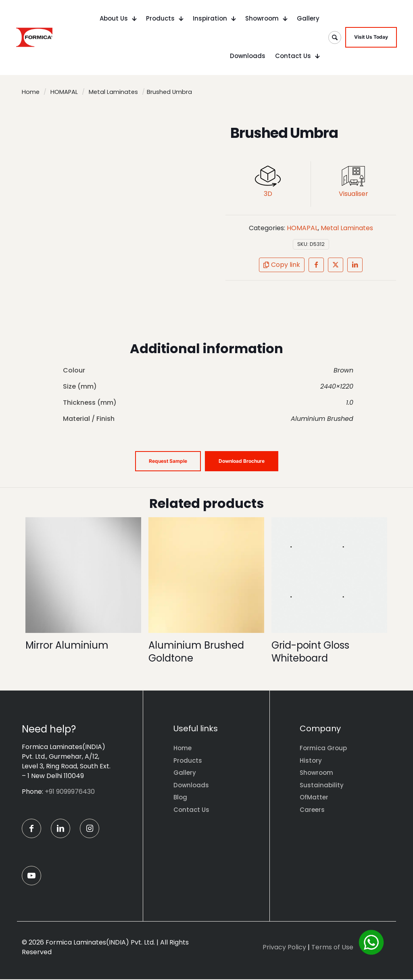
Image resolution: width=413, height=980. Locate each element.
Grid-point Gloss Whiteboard (310, 652)
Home (31, 92)
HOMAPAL (64, 92)
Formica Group (323, 748)
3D (268, 194)
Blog (180, 797)
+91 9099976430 (70, 792)
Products (188, 760)
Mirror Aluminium (67, 645)
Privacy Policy (284, 948)
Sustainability (322, 785)
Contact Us (191, 810)
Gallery (185, 773)
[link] (268, 176)
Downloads (191, 785)
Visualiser (354, 194)
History (311, 760)
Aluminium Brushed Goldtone (196, 652)
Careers (312, 810)
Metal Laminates (113, 92)
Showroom (316, 773)
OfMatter (314, 797)
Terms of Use (332, 948)
